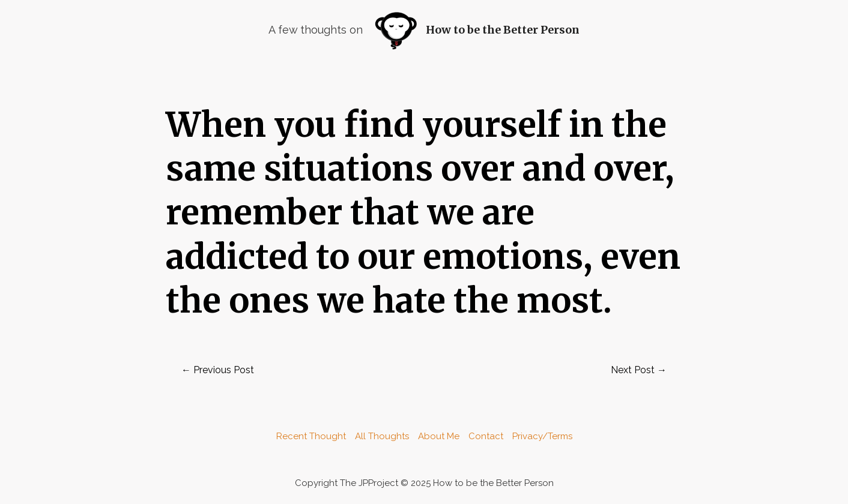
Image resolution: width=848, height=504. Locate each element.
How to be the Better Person (503, 30)
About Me (439, 436)
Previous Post (218, 370)
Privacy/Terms (542, 436)
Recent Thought (311, 436)
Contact (486, 436)
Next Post (639, 370)
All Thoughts (382, 436)
